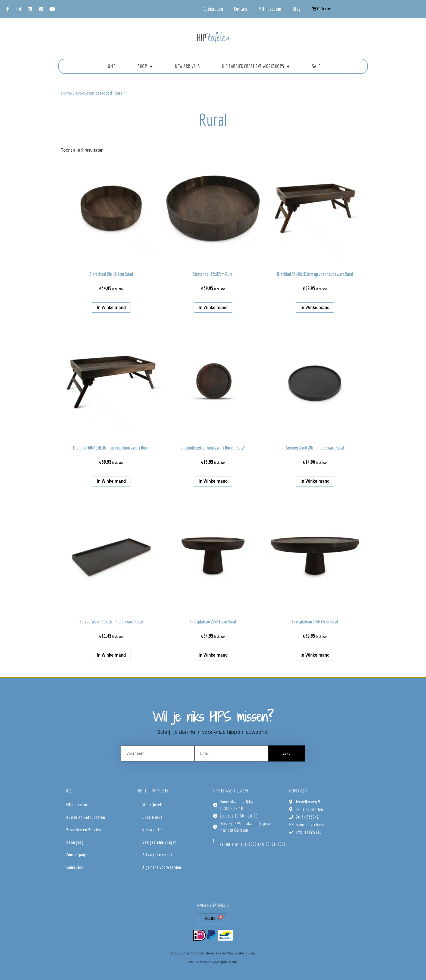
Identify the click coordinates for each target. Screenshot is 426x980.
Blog (297, 9)
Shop (145, 66)
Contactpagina (79, 855)
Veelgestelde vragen (159, 842)
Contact (241, 9)
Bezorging (75, 842)
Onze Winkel (153, 817)
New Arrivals (187, 66)
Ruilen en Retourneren (86, 817)
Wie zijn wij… (154, 805)
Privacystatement (157, 855)
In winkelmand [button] (111, 308)
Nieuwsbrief (153, 830)
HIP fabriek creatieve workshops (256, 66)
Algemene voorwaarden (162, 867)
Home (110, 66)
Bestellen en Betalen (84, 830)
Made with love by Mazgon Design (213, 962)
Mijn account (270, 9)
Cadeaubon (213, 9)
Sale (316, 66)
